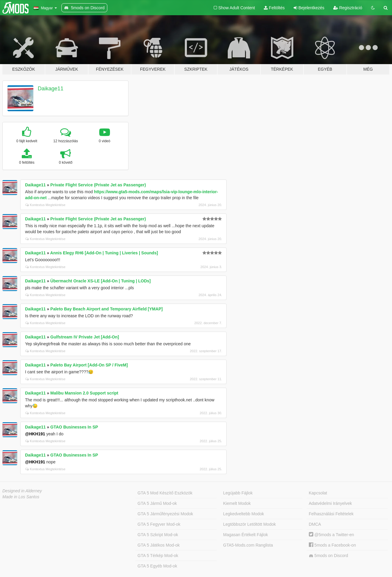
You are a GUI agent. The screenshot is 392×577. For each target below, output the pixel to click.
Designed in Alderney (22, 491)
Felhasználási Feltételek (331, 514)
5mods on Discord (329, 556)
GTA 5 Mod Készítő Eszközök (165, 493)
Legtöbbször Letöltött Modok (250, 524)
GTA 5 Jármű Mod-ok (157, 503)
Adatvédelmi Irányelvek (330, 503)
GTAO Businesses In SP (74, 427)
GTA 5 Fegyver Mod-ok (159, 524)
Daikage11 (51, 89)
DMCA (315, 524)
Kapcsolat (318, 493)
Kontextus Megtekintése (45, 205)
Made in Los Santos (21, 497)
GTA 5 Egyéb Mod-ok (157, 566)
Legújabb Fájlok (238, 493)
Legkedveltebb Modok (244, 514)
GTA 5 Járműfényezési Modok (165, 514)
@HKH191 (35, 434)
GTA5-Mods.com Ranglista (248, 545)
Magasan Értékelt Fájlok (246, 535)
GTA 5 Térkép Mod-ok (158, 556)
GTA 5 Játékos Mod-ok (158, 545)
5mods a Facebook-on (332, 545)
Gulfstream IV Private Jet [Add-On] (85, 337)
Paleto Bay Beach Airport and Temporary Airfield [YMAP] (107, 309)
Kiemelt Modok (237, 503)
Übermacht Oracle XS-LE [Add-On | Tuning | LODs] (101, 281)
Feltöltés (274, 8)
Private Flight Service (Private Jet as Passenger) (98, 185)
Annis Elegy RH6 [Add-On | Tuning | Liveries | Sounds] (104, 253)
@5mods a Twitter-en (331, 535)
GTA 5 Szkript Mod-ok (158, 535)
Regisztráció (348, 8)
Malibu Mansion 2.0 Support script (84, 393)
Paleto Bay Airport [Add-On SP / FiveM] (89, 365)
